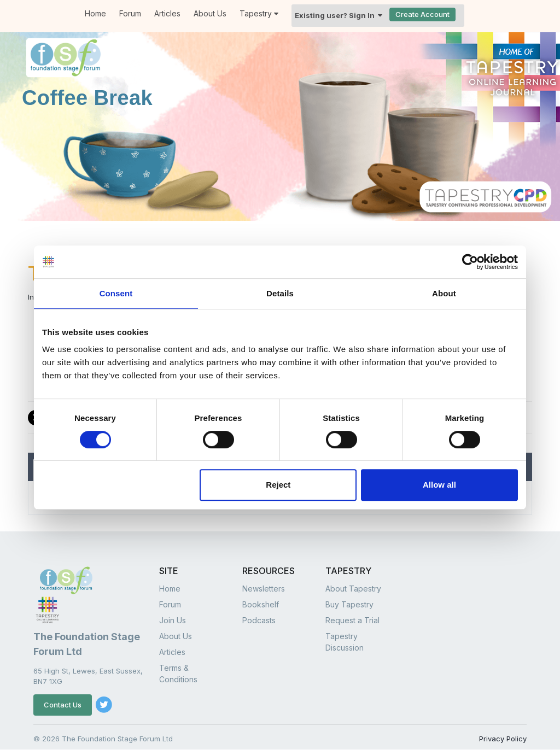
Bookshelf (261, 604)
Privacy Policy (503, 739)
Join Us (173, 620)
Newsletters (264, 589)
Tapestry (259, 13)
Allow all (439, 485)
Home (170, 589)
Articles (167, 13)
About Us (210, 13)
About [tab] (444, 293)
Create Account (422, 14)
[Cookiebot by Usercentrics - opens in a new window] (470, 262)
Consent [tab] (116, 293)
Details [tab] (280, 293)
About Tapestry (353, 589)
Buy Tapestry (349, 604)
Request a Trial (352, 620)
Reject (278, 485)
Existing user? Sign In (339, 15)
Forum (130, 13)
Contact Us (63, 705)
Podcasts (259, 620)
